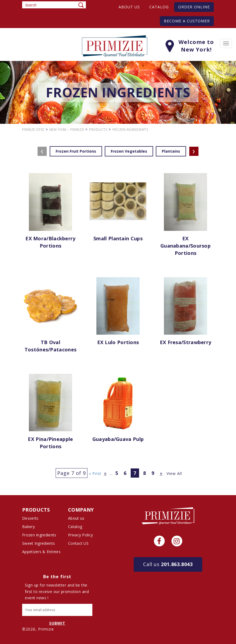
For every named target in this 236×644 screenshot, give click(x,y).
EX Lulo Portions (118, 342)
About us (129, 7)
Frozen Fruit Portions (76, 151)
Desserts (30, 518)
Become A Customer (187, 21)
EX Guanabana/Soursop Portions (186, 246)
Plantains (171, 151)
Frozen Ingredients (39, 535)
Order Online (194, 7)
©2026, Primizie (38, 629)
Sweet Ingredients (38, 543)
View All (174, 473)
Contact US (78, 543)
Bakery (28, 527)
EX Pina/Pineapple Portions (50, 443)
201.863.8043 (168, 564)
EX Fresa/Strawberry (186, 342)
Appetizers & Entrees (41, 552)
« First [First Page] (95, 473)
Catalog (159, 7)
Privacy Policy (80, 535)
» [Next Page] (161, 473)
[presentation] (42, 151)
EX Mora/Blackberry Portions (50, 242)
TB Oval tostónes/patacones (50, 346)
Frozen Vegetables (129, 151)
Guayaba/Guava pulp (118, 439)
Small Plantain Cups (118, 238)
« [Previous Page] (105, 473)
